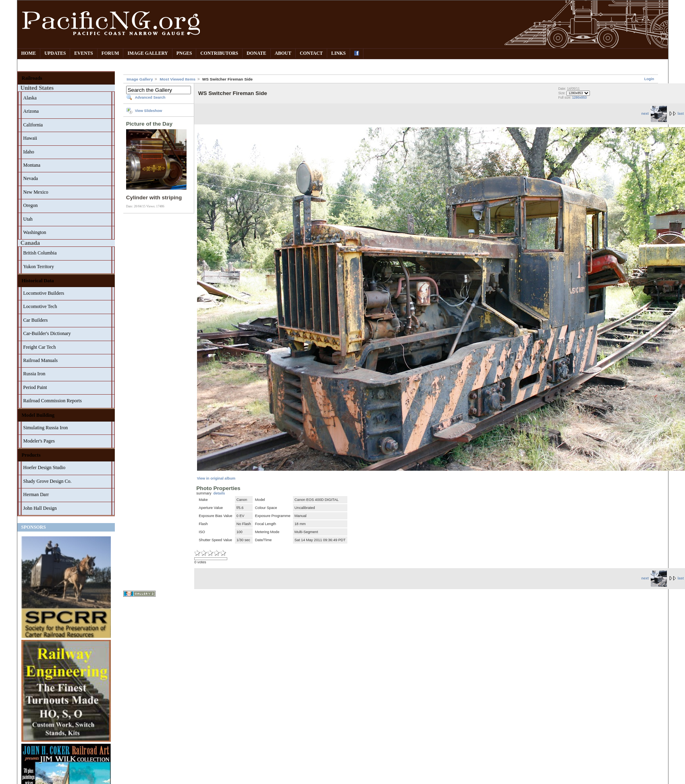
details (219, 493)
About (283, 53)
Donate (256, 53)
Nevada (31, 178)
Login (649, 79)
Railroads (32, 78)
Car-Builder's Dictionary (47, 333)
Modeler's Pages (39, 441)
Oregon (31, 205)
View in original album (216, 478)
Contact (311, 53)
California (33, 125)
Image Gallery (147, 53)
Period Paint (35, 387)
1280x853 (579, 98)
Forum (110, 53)
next (654, 114)
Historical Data (38, 281)
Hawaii (30, 138)
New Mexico (36, 192)
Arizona (31, 111)
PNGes (184, 53)
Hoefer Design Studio (45, 468)
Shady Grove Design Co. (48, 481)
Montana (32, 165)
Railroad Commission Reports (53, 401)
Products (31, 455)
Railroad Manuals (41, 360)
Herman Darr (36, 494)
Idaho (29, 152)
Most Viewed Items (177, 79)
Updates (55, 53)
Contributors (219, 53)
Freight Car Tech (40, 347)
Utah (28, 219)
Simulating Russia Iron (46, 428)
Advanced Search (150, 97)
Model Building (38, 415)
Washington (35, 232)
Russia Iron (34, 374)
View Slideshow (149, 111)
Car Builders (36, 320)
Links (338, 53)
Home (29, 53)
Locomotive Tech (40, 306)
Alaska (30, 98)
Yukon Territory (39, 267)
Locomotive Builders (44, 293)
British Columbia (40, 253)
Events (83, 53)
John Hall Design (40, 508)
